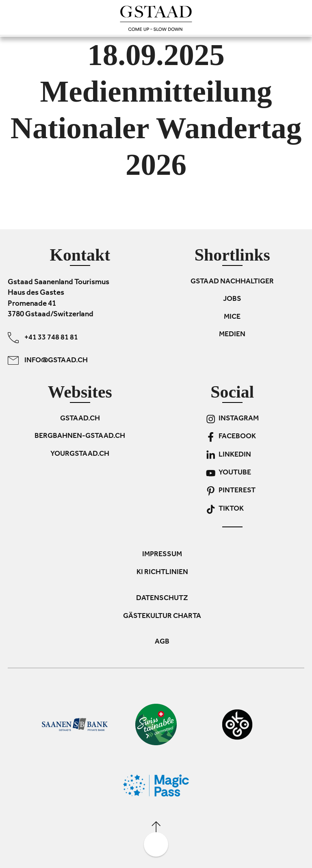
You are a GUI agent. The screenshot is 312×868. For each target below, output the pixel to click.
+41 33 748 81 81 (43, 338)
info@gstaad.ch (48, 360)
